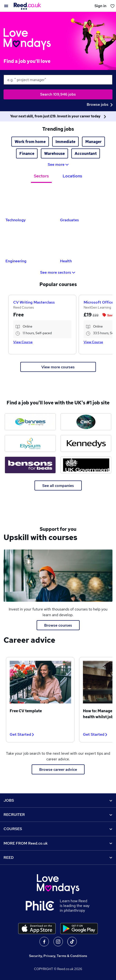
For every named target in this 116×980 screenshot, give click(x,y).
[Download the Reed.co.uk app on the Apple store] (37, 929)
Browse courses (58, 625)
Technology (16, 220)
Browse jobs (100, 104)
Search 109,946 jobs (58, 94)
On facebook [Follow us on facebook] (44, 942)
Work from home (30, 142)
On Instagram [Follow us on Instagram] (58, 942)
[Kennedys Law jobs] (86, 443)
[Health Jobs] (85, 242)
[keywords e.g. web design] (58, 80)
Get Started (22, 734)
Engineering (16, 261)
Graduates (69, 220)
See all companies (58, 486)
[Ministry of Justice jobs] (86, 465)
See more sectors (58, 272)
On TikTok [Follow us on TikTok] (72, 942)
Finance (27, 154)
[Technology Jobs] (31, 201)
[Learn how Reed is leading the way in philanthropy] (43, 906)
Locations (72, 176)
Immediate (65, 142)
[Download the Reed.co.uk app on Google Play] (79, 929)
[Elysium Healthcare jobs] (30, 443)
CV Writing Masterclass (34, 302)
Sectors (41, 176)
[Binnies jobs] (30, 422)
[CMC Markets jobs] (86, 422)
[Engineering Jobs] (31, 242)
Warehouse (54, 154)
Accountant (86, 154)
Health (66, 261)
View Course (23, 342)
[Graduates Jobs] (85, 201)
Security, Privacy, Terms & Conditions (58, 956)
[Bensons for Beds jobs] (30, 465)
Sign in (100, 6)
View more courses (58, 367)
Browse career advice (58, 770)
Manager (93, 142)
